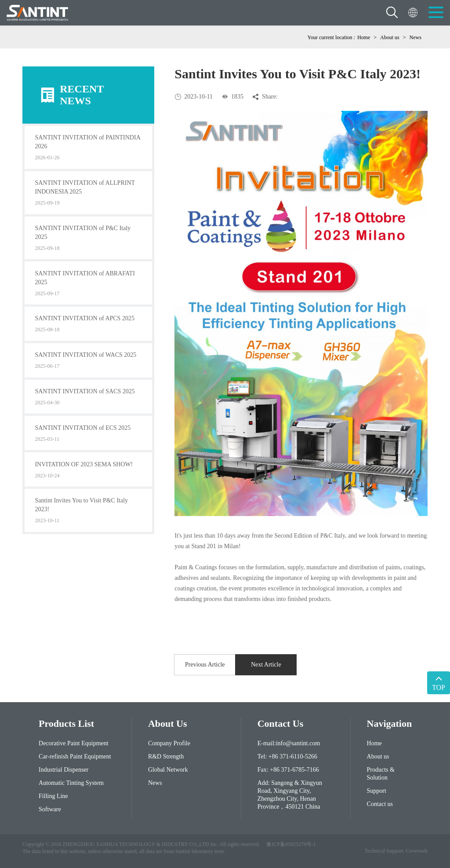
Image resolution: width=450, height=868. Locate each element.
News (415, 37)
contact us (281, 723)
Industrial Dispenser (64, 770)
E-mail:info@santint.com (289, 743)
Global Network (168, 770)
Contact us (380, 804)
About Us (168, 723)
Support (377, 791)
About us (390, 37)
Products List (66, 723)
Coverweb (416, 851)
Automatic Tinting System (71, 783)
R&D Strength (166, 756)
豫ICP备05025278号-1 (291, 844)
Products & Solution (381, 774)
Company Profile (169, 743)
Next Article (266, 665)
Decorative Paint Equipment (74, 743)
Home (364, 37)
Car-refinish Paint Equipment (75, 756)
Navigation (389, 723)
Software (50, 809)
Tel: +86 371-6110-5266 (287, 756)
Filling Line (53, 796)
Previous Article (205, 665)
